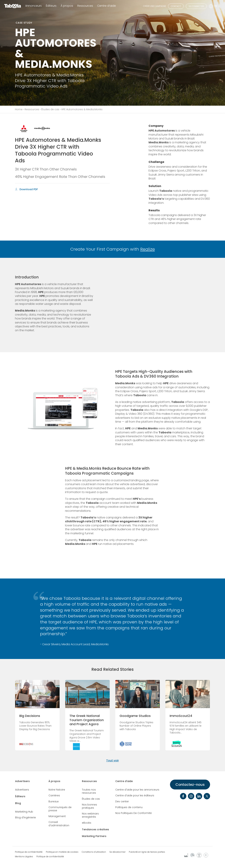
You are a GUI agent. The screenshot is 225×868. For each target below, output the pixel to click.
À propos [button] (67, 6)
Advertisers (22, 781)
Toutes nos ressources (89, 791)
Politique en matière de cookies (62, 852)
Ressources (32, 109)
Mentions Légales (24, 857)
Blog (18, 803)
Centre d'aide (124, 781)
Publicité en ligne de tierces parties (147, 852)
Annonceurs (33, 6)
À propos (54, 781)
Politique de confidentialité (29, 852)
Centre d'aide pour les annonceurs (137, 790)
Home (19, 109)
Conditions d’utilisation (94, 852)
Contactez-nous (190, 785)
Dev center (122, 801)
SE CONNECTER (196, 6)
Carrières (54, 795)
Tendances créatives (95, 829)
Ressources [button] (85, 6)
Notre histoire (57, 790)
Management (57, 816)
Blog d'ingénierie (25, 817)
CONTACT (176, 6)
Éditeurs (51, 6)
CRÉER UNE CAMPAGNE (155, 6)
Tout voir (112, 760)
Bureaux (54, 801)
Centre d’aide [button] (107, 6)
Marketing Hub (24, 812)
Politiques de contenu (129, 807)
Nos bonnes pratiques (89, 806)
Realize (148, 249)
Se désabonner (117, 852)
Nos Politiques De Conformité (134, 813)
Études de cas (50, 109)
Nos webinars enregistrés (90, 815)
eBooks (87, 823)
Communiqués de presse (60, 809)
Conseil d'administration (59, 824)
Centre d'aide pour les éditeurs (135, 795)
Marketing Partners (94, 836)
